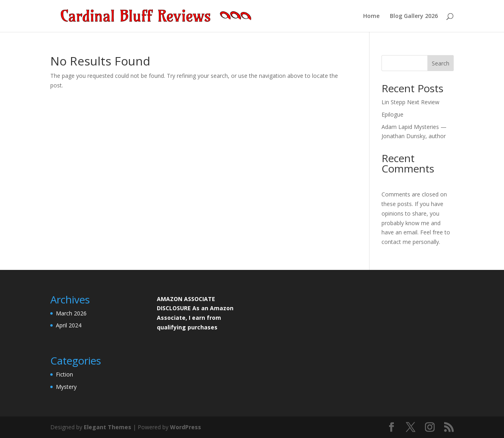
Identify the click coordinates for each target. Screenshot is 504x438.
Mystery (66, 387)
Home (371, 16)
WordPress (186, 427)
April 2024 (69, 325)
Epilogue (392, 114)
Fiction (64, 374)
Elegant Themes (108, 427)
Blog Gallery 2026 (414, 16)
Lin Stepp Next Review (410, 102)
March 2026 (71, 313)
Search (441, 63)
